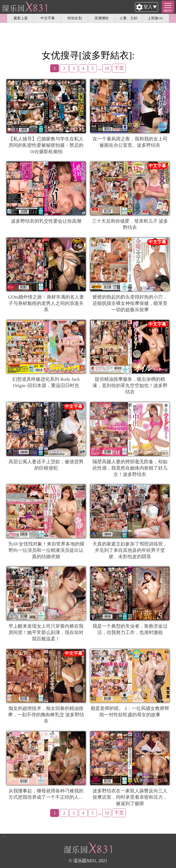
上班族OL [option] (155, 18)
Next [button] (172, 18)
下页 (119, 68)
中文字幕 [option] (48, 18)
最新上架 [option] (21, 18)
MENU (168, 11)
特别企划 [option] (75, 18)
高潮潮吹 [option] (102, 18)
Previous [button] (4, 18)
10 (107, 68)
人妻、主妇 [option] (128, 18)
